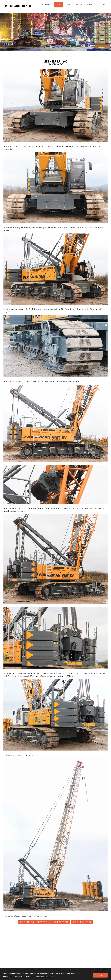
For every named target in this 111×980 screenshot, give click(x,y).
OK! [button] (100, 975)
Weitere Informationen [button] (44, 977)
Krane (58, 5)
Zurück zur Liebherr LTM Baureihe (34, 922)
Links (103, 5)
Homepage (46, 5)
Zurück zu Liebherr (60, 922)
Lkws (69, 5)
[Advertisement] (55, 941)
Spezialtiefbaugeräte (86, 5)
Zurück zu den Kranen (82, 922)
